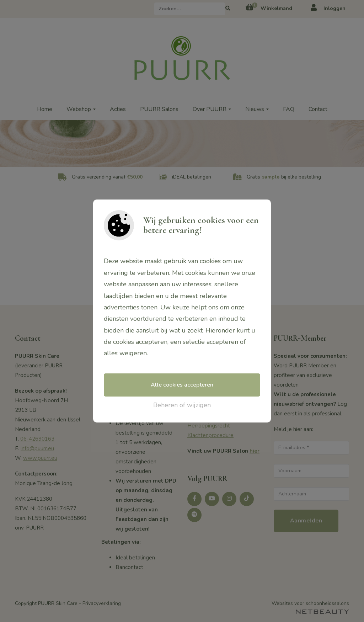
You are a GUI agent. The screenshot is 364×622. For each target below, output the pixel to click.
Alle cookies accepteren (182, 385)
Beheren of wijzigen (182, 405)
